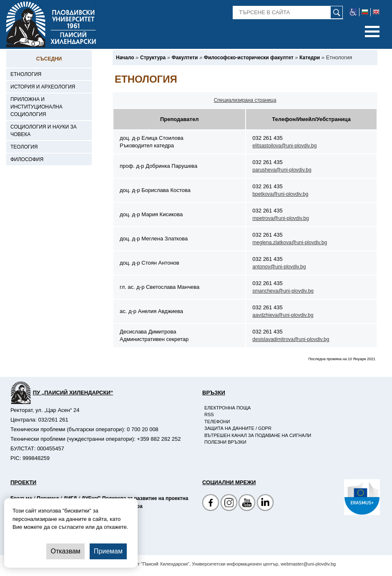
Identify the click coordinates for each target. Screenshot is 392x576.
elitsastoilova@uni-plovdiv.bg (284, 146)
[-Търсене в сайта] (288, 13)
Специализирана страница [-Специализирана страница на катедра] (245, 100)
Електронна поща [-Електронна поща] (227, 408)
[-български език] (365, 12)
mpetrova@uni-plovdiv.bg (280, 218)
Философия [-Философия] (27, 159)
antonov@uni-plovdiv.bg (279, 267)
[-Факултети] (185, 58)
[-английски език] (376, 12)
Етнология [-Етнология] (26, 74)
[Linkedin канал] (265, 504)
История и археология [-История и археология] (43, 87)
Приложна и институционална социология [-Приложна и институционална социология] (36, 107)
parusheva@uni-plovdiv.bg (282, 170)
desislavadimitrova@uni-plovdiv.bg (291, 339)
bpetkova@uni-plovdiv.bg (280, 194)
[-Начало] (125, 58)
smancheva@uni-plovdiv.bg (283, 291)
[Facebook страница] (229, 504)
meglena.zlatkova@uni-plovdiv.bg (290, 243)
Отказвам (65, 551)
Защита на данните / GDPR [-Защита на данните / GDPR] (238, 428)
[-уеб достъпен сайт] (353, 12)
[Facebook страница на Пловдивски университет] (211, 504)
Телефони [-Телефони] (217, 422)
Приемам (108, 551)
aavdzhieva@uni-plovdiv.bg (283, 315)
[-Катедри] (310, 58)
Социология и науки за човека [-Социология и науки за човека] (44, 131)
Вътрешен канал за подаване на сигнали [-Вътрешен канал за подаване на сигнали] (258, 435)
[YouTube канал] (247, 504)
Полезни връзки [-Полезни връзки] (225, 442)
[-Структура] (153, 58)
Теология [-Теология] (24, 147)
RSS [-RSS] (209, 414)
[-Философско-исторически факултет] (249, 58)
